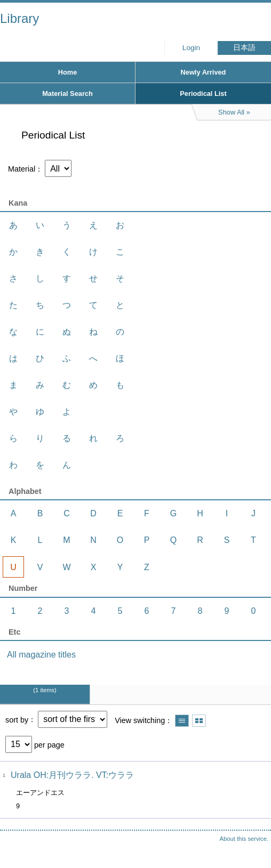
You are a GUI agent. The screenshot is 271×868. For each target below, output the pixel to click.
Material (22, 169)
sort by (17, 719)
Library (19, 18)
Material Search (67, 94)
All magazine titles (41, 655)
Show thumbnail (199, 721)
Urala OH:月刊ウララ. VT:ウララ (72, 775)
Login (191, 48)
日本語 (244, 48)
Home (68, 72)
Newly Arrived (204, 72)
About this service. (244, 839)
